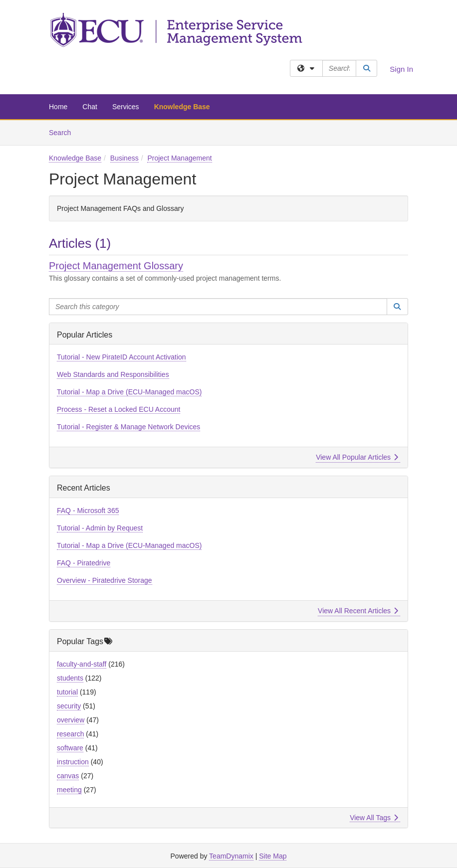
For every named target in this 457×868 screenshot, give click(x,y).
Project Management (179, 158)
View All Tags (374, 818)
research (70, 734)
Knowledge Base (182, 107)
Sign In (401, 69)
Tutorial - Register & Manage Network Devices (128, 427)
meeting (69, 790)
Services (126, 107)
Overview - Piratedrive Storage (105, 580)
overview (71, 720)
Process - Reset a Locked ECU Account (118, 409)
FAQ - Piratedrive (84, 563)
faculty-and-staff (82, 664)
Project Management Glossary (116, 266)
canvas (68, 776)
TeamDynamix (231, 856)
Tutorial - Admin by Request (100, 528)
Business (124, 158)
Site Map (273, 856)
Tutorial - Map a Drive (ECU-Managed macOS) (129, 392)
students (70, 678)
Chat (90, 107)
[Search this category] (218, 307)
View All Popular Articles (357, 457)
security (69, 706)
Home (58, 107)
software (70, 748)
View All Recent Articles (358, 611)
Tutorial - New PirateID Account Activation (121, 357)
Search (64, 132)
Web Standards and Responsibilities (113, 374)
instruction (73, 762)
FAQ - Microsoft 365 (88, 511)
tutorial (67, 692)
